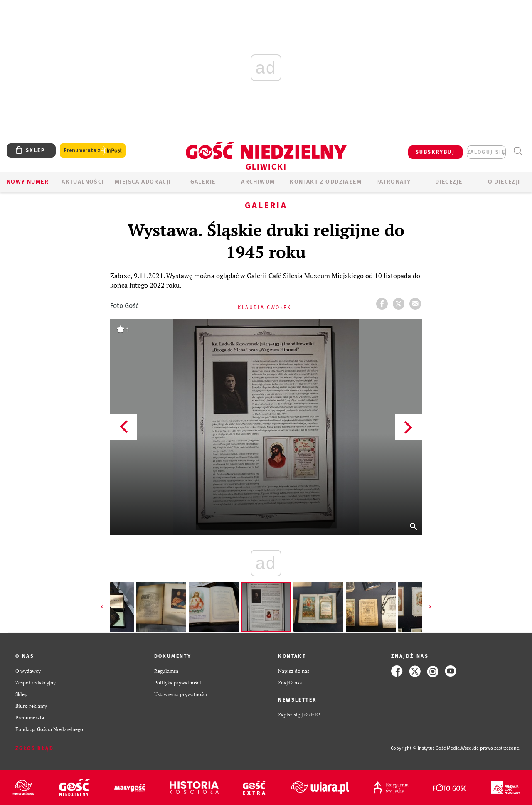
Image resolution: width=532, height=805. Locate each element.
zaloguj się (486, 152)
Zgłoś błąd (34, 748)
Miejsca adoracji (143, 182)
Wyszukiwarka (518, 151)
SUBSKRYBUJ (435, 152)
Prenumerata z (93, 151)
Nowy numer (28, 182)
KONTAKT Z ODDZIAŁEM (326, 182)
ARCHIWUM (258, 182)
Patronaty (394, 182)
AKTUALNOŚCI (83, 182)
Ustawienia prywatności (181, 694)
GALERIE (203, 182)
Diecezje (449, 182)
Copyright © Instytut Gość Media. (426, 748)
